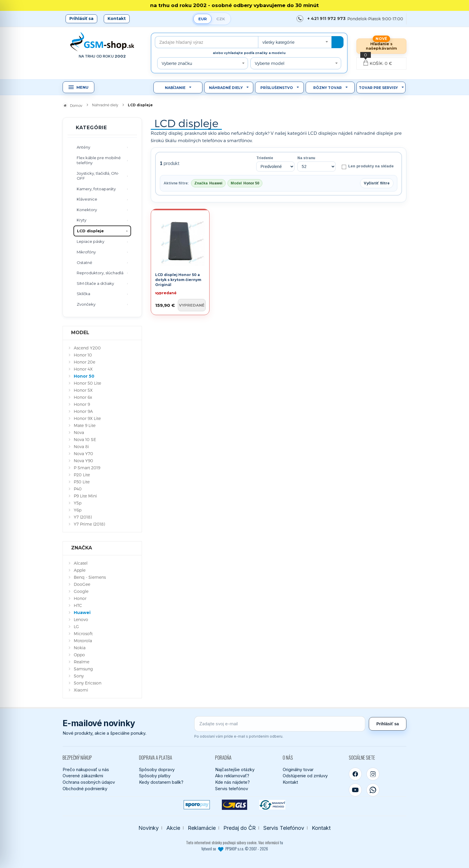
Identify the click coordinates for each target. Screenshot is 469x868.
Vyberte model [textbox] (270, 63)
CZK (221, 19)
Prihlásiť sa (81, 18)
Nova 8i (81, 446)
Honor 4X (83, 369)
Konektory (87, 210)
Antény (83, 147)
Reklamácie (202, 828)
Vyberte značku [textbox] (177, 63)
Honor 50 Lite (87, 383)
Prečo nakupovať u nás (86, 769)
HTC (78, 605)
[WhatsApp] (373, 790)
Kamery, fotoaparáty (96, 189)
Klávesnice (87, 199)
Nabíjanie (175, 88)
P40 (78, 489)
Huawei (82, 613)
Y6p (78, 510)
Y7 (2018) (83, 517)
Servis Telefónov (284, 828)
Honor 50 (84, 376)
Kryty (82, 220)
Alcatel (81, 563)
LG (76, 626)
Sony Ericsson (88, 683)
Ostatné (84, 263)
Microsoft (83, 634)
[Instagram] (373, 774)
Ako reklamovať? (232, 776)
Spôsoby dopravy (157, 769)
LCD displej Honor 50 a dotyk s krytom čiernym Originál (178, 280)
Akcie (173, 828)
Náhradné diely (226, 88)
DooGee (82, 584)
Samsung (83, 669)
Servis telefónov (232, 789)
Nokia (80, 648)
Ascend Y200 (87, 348)
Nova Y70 (83, 454)
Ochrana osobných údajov (89, 782)
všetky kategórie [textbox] (278, 42)
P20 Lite (82, 475)
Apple (80, 570)
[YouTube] (355, 790)
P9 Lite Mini (85, 496)
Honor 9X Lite (87, 418)
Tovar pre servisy (378, 88)
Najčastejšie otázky (235, 769)
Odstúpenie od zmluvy (305, 776)
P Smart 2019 (87, 468)
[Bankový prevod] (272, 805)
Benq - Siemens (90, 577)
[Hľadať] (337, 42)
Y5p (78, 503)
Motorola (83, 641)
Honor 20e (84, 362)
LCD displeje (90, 231)
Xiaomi (81, 690)
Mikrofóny (86, 252)
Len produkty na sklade (368, 166)
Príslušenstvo (277, 88)
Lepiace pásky (91, 241)
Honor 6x (83, 397)
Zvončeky (86, 304)
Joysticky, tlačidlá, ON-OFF (98, 176)
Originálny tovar (298, 769)
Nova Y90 (83, 461)
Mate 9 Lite (85, 425)
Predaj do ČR (239, 828)
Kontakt (117, 18)
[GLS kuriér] (235, 805)
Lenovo (81, 619)
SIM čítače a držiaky (95, 283)
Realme (82, 662)
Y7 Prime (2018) (89, 524)
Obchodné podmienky (85, 789)
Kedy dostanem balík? (161, 782)
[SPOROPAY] (197, 805)
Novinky (149, 828)
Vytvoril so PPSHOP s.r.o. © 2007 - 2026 (235, 849)
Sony (79, 676)
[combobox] (295, 42)
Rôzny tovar (328, 88)
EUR (203, 19)
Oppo (79, 655)
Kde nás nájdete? (232, 782)
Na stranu (306, 158)
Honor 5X (83, 390)
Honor (80, 598)
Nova (79, 432)
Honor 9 (82, 404)
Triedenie (265, 158)
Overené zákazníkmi (83, 776)
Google (81, 591)
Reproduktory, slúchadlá (100, 273)
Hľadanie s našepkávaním (381, 46)
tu (282, 842)
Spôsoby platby (155, 776)
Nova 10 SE (85, 439)
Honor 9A (83, 411)
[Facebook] (355, 774)
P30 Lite (82, 482)
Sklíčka (83, 294)
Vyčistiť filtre (377, 183)
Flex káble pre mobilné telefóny (99, 160)
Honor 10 (83, 355)
